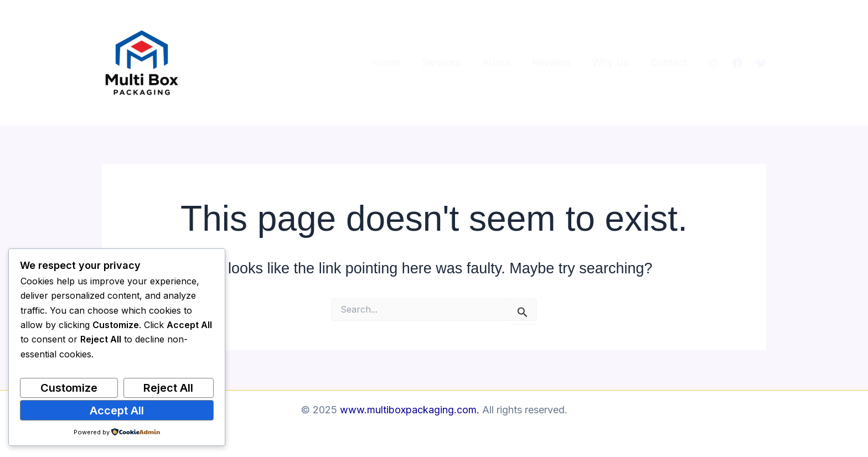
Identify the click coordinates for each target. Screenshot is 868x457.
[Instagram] (714, 63)
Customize (69, 388)
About (502, 62)
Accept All (117, 411)
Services (448, 62)
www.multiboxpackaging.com (408, 410)
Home (395, 62)
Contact (669, 62)
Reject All (168, 388)
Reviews (555, 62)
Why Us (613, 62)
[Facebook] (737, 63)
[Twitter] (761, 63)
